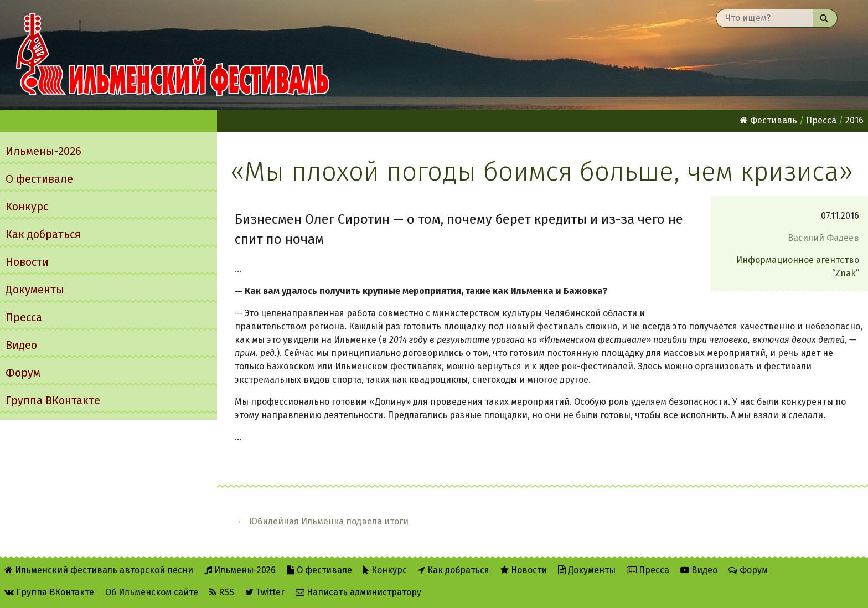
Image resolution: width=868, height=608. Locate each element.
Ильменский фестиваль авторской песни (173, 55)
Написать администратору (358, 592)
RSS (222, 592)
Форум (23, 373)
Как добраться (43, 234)
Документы (35, 290)
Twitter (265, 592)
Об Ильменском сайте (152, 592)
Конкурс (27, 207)
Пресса (24, 317)
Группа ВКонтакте (53, 400)
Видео (21, 345)
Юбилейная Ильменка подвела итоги (329, 521)
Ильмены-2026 (43, 151)
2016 (854, 120)
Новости (27, 262)
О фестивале (39, 179)
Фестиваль (768, 120)
